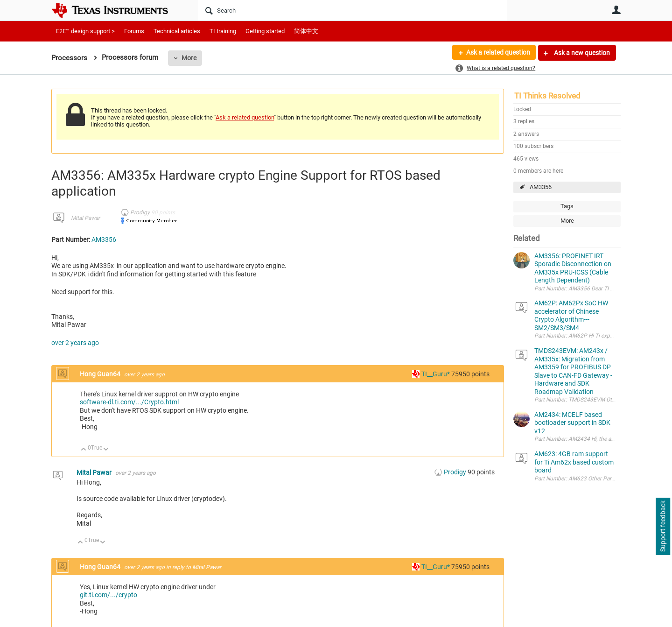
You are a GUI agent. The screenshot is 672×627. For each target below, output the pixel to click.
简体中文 (306, 31)
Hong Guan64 (101, 374)
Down (106, 450)
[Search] (353, 10)
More (189, 58)
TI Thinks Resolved (547, 96)
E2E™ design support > (85, 31)
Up (84, 450)
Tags (567, 206)
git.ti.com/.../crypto (108, 595)
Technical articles (177, 31)
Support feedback (663, 527)
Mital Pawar (85, 218)
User (616, 10)
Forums (134, 31)
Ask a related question (498, 53)
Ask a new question (581, 53)
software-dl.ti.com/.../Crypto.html (129, 402)
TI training (223, 31)
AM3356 (541, 187)
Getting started (265, 31)
